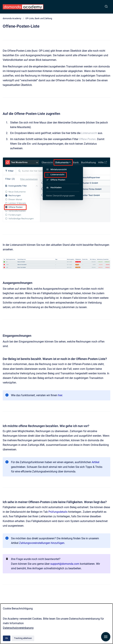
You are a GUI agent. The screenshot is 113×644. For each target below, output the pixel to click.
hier (60, 395)
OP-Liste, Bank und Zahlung (39, 18)
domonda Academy (12, 18)
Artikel (96, 462)
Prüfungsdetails (58, 512)
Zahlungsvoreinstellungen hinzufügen (42, 543)
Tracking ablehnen (23, 638)
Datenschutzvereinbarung (18, 628)
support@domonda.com (65, 564)
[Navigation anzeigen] (106, 637)
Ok (7, 638)
